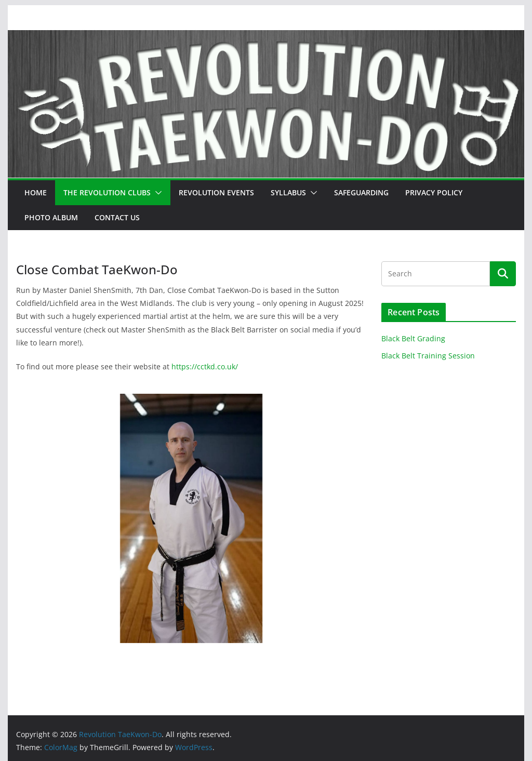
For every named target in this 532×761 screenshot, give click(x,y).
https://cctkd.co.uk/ (205, 366)
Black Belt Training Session (428, 356)
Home (36, 192)
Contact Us (117, 217)
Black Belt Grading (413, 338)
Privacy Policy (434, 192)
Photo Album (51, 217)
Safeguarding (361, 192)
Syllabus (288, 192)
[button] (156, 193)
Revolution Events (216, 192)
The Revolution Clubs (107, 192)
